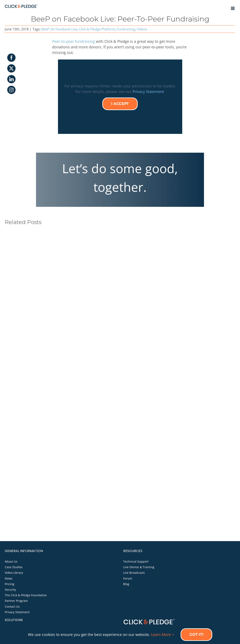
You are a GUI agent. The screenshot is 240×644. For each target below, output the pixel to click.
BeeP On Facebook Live (59, 29)
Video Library (14, 573)
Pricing (10, 584)
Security (10, 590)
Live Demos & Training (139, 567)
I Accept (120, 104)
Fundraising (126, 29)
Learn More (163, 634)
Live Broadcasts (134, 573)
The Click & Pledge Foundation (26, 595)
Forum (128, 578)
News (9, 578)
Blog (126, 584)
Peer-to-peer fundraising (74, 41)
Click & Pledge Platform (97, 29)
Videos (142, 29)
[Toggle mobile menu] (233, 8)
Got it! (196, 634)
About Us (11, 561)
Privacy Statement (148, 92)
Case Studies (14, 567)
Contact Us (12, 607)
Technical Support (136, 561)
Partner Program (16, 601)
